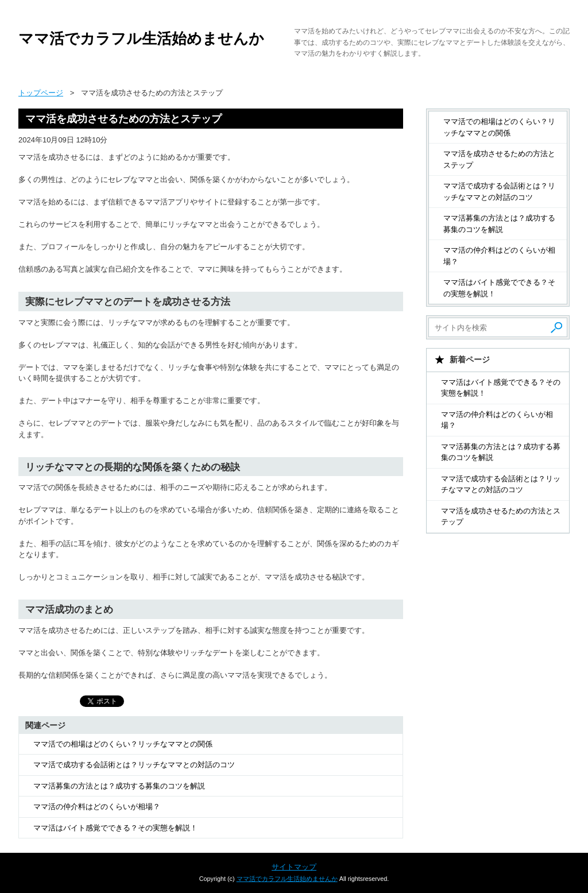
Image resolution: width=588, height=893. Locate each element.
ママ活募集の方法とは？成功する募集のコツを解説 (119, 786)
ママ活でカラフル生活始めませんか (141, 38)
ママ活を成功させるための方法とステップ (499, 159)
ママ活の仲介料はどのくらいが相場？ (97, 807)
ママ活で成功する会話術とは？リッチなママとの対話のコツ (134, 765)
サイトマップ (294, 867)
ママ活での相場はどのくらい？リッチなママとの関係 (123, 744)
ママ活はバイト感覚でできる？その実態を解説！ (115, 828)
